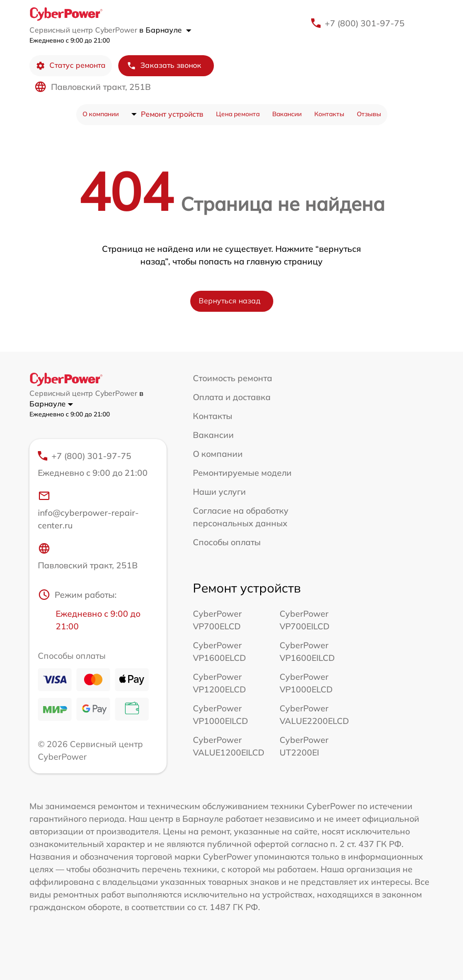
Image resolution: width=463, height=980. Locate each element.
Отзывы (369, 114)
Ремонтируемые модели (242, 473)
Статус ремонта (71, 65)
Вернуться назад (230, 301)
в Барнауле (165, 30)
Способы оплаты (227, 542)
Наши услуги (219, 492)
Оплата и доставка (232, 397)
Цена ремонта (238, 114)
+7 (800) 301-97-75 (365, 23)
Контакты (329, 114)
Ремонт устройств (172, 114)
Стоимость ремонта (233, 378)
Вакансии (287, 114)
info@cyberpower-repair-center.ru (88, 510)
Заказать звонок (164, 65)
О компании (101, 114)
